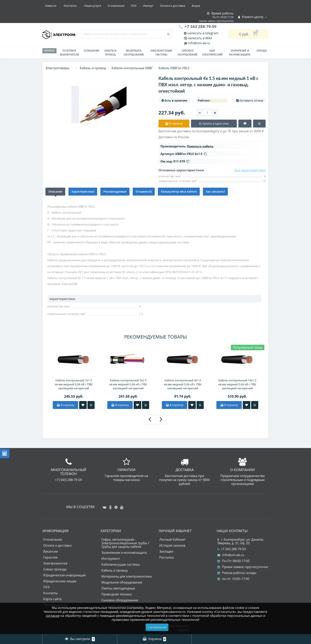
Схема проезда (55, 569)
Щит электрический (212, 53)
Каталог (49, 51)
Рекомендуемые (115, 191)
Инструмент (111, 559)
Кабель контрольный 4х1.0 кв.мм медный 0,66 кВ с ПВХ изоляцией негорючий (183, 384)
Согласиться (157, 627)
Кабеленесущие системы (161, 53)
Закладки (166, 551)
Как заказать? (215, 191)
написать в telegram (203, 33)
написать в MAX (200, 38)
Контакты (198, 6)
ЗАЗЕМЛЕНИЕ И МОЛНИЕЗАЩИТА (240, 53)
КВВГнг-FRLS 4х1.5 (191, 154)
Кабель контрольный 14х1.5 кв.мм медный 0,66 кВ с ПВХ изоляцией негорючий (237, 384)
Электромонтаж (55, 563)
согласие (53, 616)
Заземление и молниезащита (124, 553)
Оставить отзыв (251, 100)
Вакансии (51, 551)
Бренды (262, 51)
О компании (78, 6)
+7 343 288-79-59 (232, 549)
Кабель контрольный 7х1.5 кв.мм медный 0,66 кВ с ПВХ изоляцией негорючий (74, 384)
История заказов (172, 545)
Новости (178, 6)
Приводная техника (117, 594)
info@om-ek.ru (199, 43)
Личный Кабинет (172, 539)
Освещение (92, 51)
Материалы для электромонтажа (127, 576)
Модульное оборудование (134, 53)
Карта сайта (52, 599)
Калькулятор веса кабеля (179, 191)
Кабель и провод (110, 53)
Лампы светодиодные (118, 588)
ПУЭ (96, 6)
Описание (55, 191)
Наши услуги (54, 6)
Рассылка (167, 557)
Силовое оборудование (188, 53)
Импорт (112, 6)
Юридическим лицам (60, 581)
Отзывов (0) (144, 191)
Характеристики (83, 191)
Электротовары (57, 68)
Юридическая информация (64, 575)
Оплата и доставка (137, 6)
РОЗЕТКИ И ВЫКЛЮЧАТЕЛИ (69, 53)
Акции (161, 6)
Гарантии (50, 557)
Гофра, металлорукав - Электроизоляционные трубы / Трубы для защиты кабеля (125, 543)
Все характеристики (250, 170)
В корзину (65, 405)
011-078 (181, 161)
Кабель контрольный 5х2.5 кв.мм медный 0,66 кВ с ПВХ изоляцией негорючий (128, 384)
